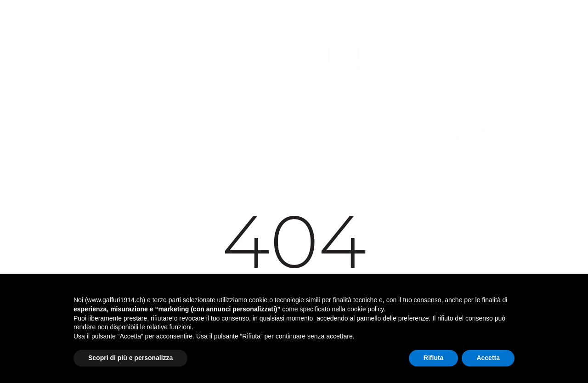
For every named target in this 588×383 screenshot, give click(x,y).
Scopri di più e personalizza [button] (130, 358)
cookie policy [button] (365, 309)
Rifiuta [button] (434, 358)
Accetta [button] (488, 358)
